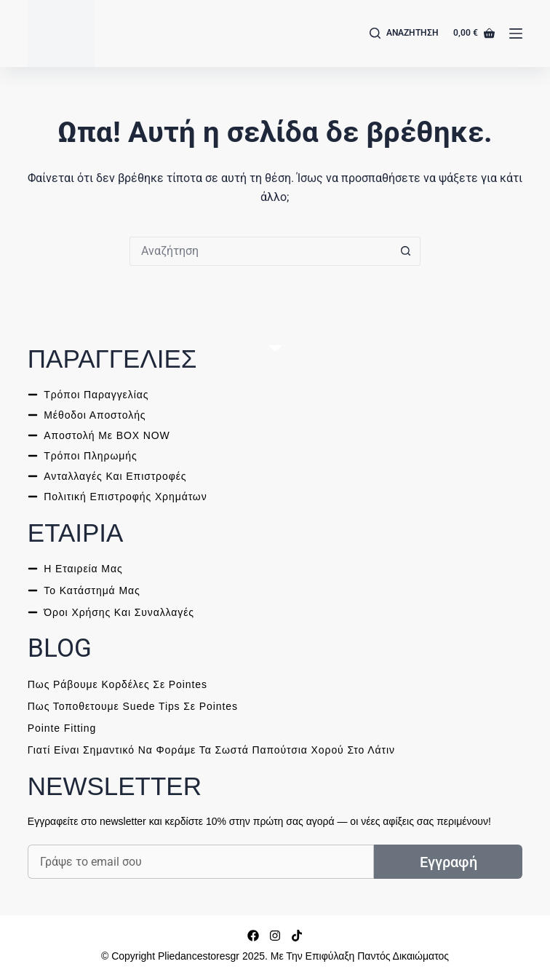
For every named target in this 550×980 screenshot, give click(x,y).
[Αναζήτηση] (404, 33)
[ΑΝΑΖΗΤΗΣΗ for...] (260, 251)
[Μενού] (516, 33)
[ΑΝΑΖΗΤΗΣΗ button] (406, 251)
